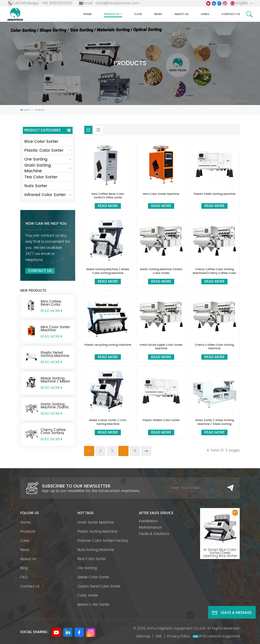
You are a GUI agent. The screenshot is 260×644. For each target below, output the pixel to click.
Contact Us (40, 271)
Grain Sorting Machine (38, 168)
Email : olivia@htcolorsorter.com (109, 3)
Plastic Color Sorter (44, 150)
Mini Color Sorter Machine (55, 329)
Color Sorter (88, 595)
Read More (51, 311)
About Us (182, 14)
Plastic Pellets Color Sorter (161, 421)
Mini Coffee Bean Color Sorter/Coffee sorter (53, 303)
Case (138, 14)
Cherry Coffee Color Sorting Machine (214, 347)
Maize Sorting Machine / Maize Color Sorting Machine (55, 380)
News (158, 14)
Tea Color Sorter (41, 177)
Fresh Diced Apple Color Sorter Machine (161, 347)
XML (159, 636)
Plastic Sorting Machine (97, 532)
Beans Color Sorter (93, 605)
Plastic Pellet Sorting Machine (55, 354)
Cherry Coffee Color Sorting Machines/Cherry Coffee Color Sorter (56, 431)
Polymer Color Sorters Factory (103, 541)
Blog (24, 568)
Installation (148, 521)
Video (205, 14)
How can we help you (46, 224)
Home (87, 14)
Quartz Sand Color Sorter (99, 586)
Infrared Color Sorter (45, 195)
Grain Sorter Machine (96, 522)
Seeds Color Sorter (93, 577)
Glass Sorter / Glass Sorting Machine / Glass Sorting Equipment (215, 422)
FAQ (24, 577)
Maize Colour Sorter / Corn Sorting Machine (108, 422)
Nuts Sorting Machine (96, 550)
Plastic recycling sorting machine (108, 345)
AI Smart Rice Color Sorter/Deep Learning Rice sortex (220, 551)
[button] (202, 533)
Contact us (231, 14)
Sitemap (143, 636)
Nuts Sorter (36, 186)
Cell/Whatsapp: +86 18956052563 (40, 3)
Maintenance (150, 527)
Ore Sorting (36, 159)
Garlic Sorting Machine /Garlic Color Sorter (55, 406)
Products (112, 14)
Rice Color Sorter (41, 142)
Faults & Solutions (154, 534)
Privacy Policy (178, 636)
